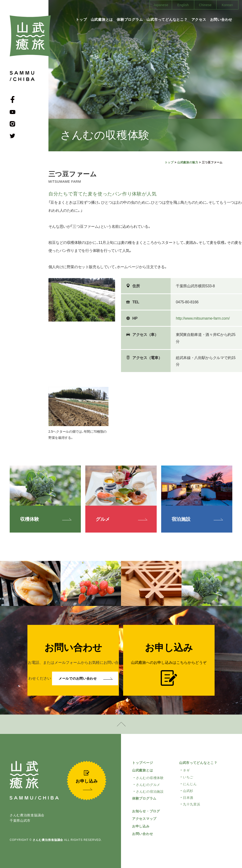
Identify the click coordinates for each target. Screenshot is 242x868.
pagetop (121, 724)
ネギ (186, 770)
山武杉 (188, 791)
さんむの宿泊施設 (150, 792)
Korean (227, 5)
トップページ (143, 763)
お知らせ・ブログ (146, 811)
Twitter (12, 136)
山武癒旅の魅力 (188, 162)
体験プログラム (130, 19)
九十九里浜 (192, 804)
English (183, 5)
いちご (188, 777)
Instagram (12, 124)
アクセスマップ (144, 819)
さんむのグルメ (148, 785)
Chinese (205, 5)
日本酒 (188, 798)
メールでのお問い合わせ (78, 678)
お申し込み (141, 826)
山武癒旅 (30, 36)
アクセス (199, 19)
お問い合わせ (221, 19)
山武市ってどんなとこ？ (167, 19)
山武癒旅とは (102, 19)
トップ (81, 19)
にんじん (190, 784)
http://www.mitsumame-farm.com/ (203, 318)
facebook (13, 100)
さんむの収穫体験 (150, 778)
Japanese (161, 5)
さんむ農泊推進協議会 (48, 840)
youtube (13, 112)
